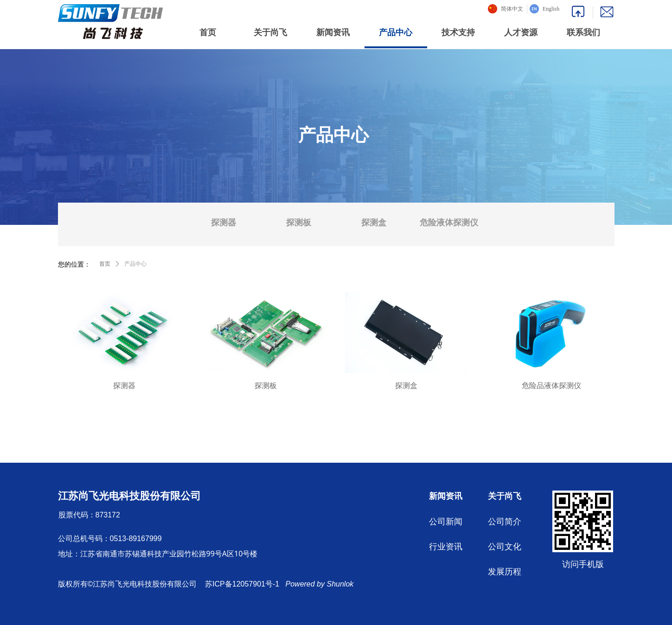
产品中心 (135, 264)
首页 (105, 264)
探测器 (224, 223)
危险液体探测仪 (449, 223)
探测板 (299, 223)
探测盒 (374, 223)
